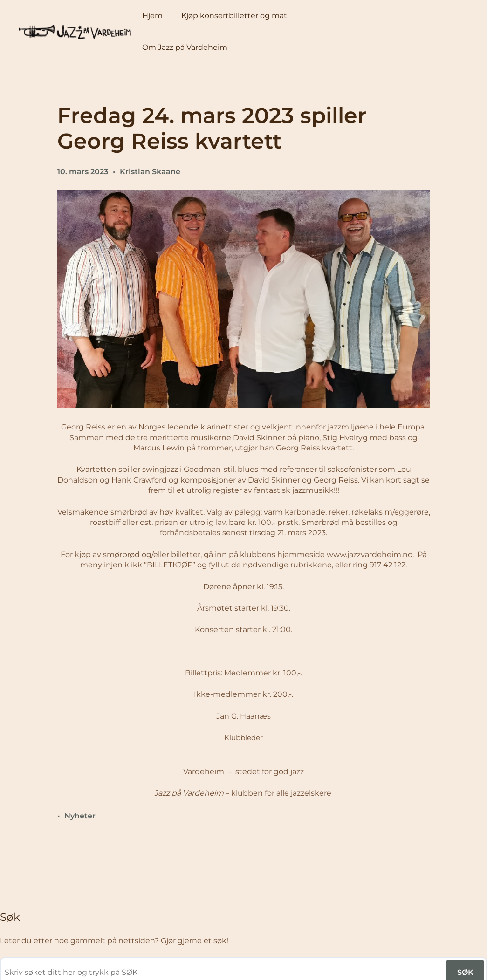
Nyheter (80, 816)
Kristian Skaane (150, 172)
